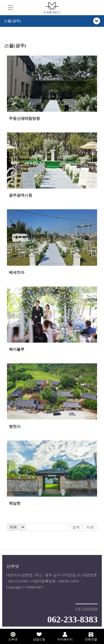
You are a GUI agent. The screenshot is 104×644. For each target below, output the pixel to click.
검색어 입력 (4, 41)
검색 (76, 527)
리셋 (90, 527)
